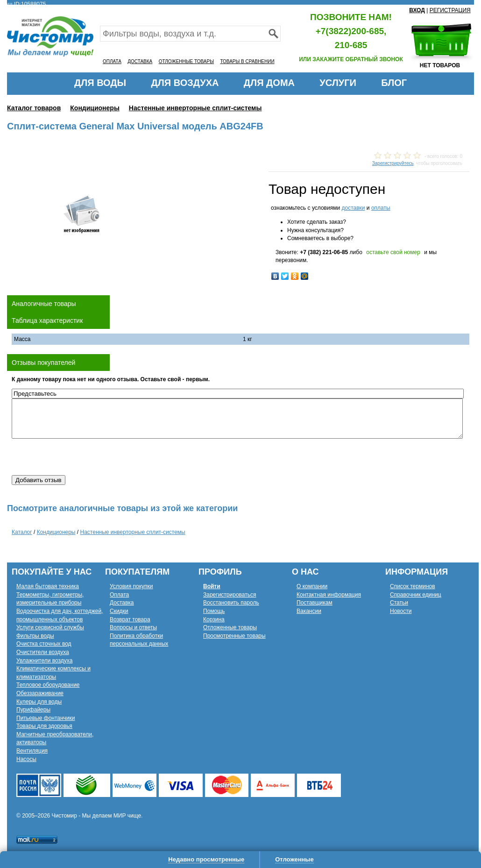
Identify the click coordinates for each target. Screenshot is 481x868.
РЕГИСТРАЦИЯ (450, 10)
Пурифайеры (33, 710)
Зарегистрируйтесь (393, 163)
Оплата (119, 595)
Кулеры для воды (39, 702)
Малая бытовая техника (48, 586)
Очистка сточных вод (44, 644)
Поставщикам (315, 603)
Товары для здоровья (44, 726)
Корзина (214, 619)
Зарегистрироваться (230, 595)
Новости (401, 611)
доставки (353, 208)
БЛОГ (394, 83)
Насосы (26, 759)
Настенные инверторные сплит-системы (195, 108)
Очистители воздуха (43, 652)
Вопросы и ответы (133, 627)
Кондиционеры (95, 108)
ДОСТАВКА (140, 61)
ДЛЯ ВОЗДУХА (185, 83)
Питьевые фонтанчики (46, 718)
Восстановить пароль (231, 603)
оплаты (381, 208)
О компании (312, 586)
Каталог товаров (34, 108)
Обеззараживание (40, 693)
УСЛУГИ (338, 83)
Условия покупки (131, 586)
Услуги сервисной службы (50, 627)
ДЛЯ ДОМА (269, 83)
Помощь (214, 611)
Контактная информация (329, 595)
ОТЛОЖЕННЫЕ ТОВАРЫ (186, 61)
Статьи (399, 603)
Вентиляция (32, 751)
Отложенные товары (230, 627)
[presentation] (83, 457)
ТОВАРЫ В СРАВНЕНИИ (247, 61)
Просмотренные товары (234, 636)
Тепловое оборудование (48, 685)
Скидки (119, 611)
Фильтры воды (35, 636)
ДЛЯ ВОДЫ (100, 83)
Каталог (22, 532)
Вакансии (309, 611)
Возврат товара (130, 619)
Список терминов (413, 586)
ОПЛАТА (112, 61)
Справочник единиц (416, 595)
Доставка (122, 603)
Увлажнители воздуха (44, 661)
